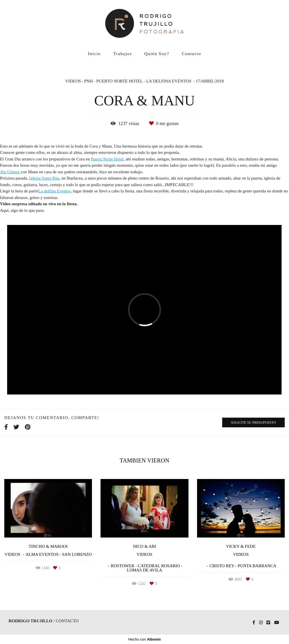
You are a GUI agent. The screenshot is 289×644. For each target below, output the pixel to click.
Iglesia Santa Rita (44, 178)
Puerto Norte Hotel (107, 159)
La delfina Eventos (54, 191)
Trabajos (123, 54)
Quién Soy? (157, 54)
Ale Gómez (10, 172)
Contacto (191, 54)
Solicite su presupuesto (253, 422)
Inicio (94, 54)
